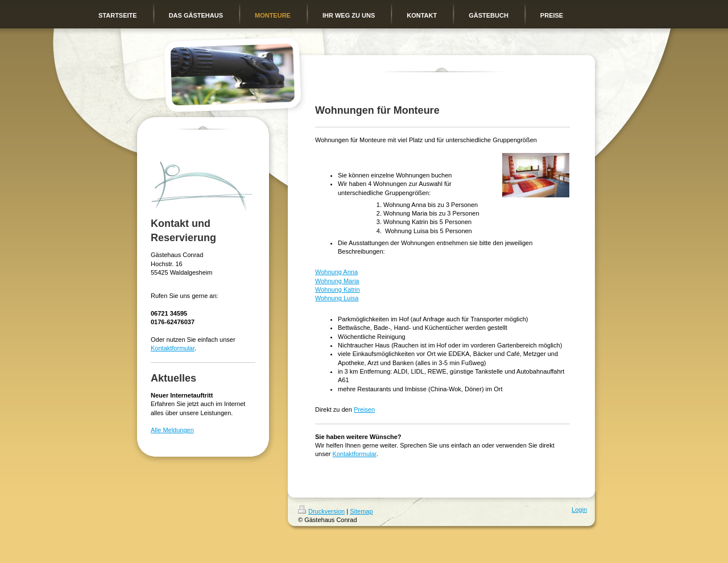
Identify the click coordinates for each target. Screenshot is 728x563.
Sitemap (361, 511)
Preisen (364, 409)
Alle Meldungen (172, 430)
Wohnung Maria (337, 281)
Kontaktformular (173, 348)
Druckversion (321, 511)
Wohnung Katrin (338, 289)
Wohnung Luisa (337, 298)
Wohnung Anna (336, 272)
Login (579, 510)
